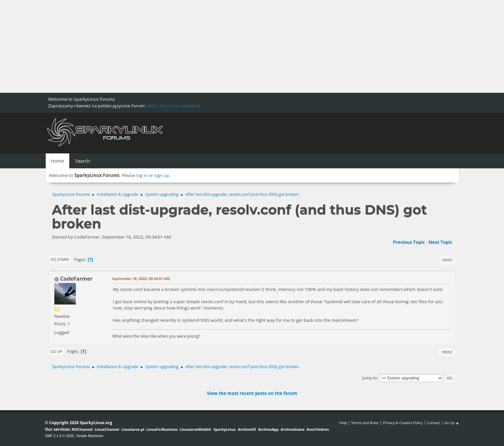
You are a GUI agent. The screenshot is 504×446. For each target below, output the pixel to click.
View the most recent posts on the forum (252, 393)
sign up (162, 175)
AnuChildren (318, 429)
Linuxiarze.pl (133, 429)
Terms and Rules (365, 423)
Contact (434, 423)
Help (343, 423)
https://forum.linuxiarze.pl (173, 106)
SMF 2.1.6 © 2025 (60, 436)
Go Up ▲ (451, 423)
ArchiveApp (268, 429)
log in (142, 175)
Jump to (369, 378)
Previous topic (409, 242)
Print (447, 260)
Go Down (60, 259)
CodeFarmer (77, 279)
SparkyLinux (224, 429)
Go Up (56, 351)
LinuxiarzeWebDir (196, 429)
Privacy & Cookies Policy (403, 423)
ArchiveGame (293, 429)
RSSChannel (82, 429)
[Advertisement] (199, 46)
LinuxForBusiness (162, 429)
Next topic (441, 242)
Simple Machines (90, 436)
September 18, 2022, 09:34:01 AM (141, 279)
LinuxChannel (107, 429)
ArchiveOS (247, 429)
